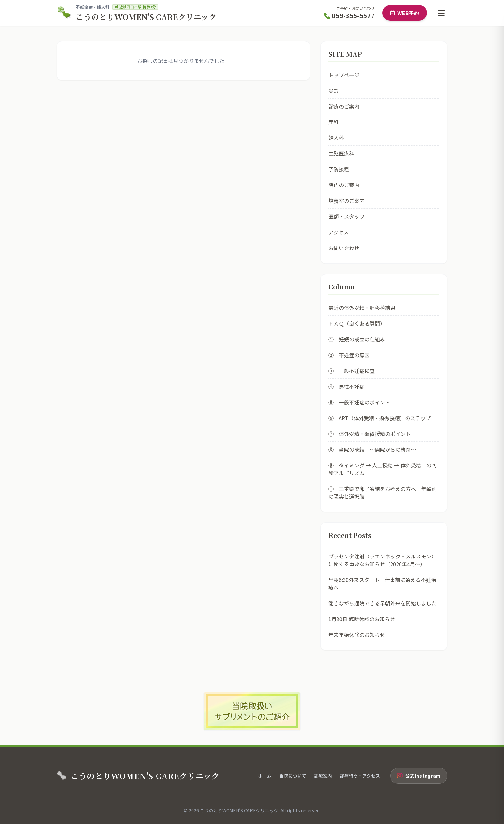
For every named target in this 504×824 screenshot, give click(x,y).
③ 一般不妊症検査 (352, 371)
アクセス (339, 232)
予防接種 (339, 169)
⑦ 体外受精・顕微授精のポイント (370, 434)
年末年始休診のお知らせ (357, 635)
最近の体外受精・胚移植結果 (362, 308)
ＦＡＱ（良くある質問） (357, 323)
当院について (293, 776)
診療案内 (323, 776)
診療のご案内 (344, 106)
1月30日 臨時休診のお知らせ (362, 619)
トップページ (344, 75)
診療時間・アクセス (360, 776)
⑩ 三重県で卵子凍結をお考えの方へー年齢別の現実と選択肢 (382, 493)
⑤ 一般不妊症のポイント (359, 402)
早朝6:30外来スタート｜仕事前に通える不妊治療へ (382, 584)
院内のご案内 (344, 185)
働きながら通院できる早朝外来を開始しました (382, 603)
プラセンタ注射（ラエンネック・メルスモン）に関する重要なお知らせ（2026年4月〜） (382, 560)
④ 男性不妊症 (346, 386)
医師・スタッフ (346, 216)
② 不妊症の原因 (349, 355)
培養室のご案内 (346, 201)
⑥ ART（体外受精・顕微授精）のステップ (380, 418)
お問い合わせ (344, 248)
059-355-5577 (349, 16)
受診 (334, 91)
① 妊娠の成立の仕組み (357, 339)
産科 (334, 122)
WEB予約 (405, 13)
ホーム (265, 776)
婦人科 (336, 138)
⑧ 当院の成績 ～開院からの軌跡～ (372, 449)
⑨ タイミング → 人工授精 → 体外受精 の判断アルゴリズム (382, 469)
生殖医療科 (341, 153)
